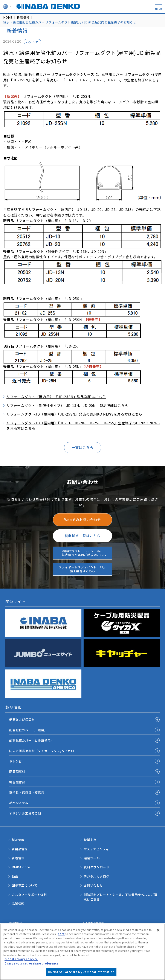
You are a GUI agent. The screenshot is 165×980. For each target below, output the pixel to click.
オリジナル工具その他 (25, 813)
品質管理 (18, 904)
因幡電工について (24, 885)
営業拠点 (90, 840)
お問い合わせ (93, 885)
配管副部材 (17, 771)
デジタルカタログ (96, 876)
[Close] (158, 942)
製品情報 (18, 840)
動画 (15, 876)
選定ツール (92, 858)
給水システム (19, 803)
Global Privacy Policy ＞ (21, 971)
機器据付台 (17, 782)
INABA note (21, 867)
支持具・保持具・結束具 (27, 792)
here (61, 946)
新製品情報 (20, 849)
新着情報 (18, 858)
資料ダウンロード (96, 867)
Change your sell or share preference (31, 975)
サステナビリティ (96, 849)
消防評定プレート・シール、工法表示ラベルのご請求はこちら (120, 897)
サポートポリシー (20, 927)
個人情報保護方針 (93, 923)
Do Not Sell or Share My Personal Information (114, 927)
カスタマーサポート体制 (29, 895)
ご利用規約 (15, 923)
